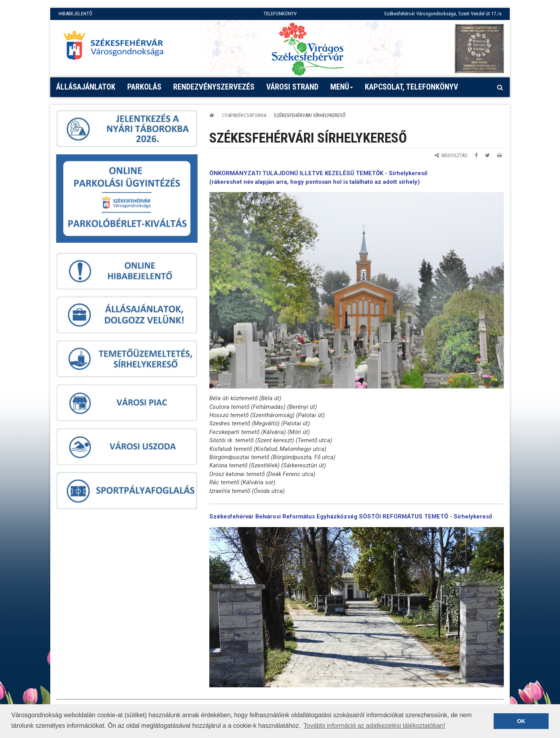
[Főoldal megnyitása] (117, 48)
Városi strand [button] (292, 87)
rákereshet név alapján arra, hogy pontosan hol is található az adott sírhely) (316, 182)
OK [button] (521, 721)
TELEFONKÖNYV (280, 14)
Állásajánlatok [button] (86, 87)
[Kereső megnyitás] (500, 87)
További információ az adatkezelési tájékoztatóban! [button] (374, 726)
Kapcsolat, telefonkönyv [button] (412, 87)
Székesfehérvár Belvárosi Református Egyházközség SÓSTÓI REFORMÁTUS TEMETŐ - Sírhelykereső (351, 516)
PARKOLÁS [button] (144, 87)
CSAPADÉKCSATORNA (244, 115)
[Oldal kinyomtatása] (500, 155)
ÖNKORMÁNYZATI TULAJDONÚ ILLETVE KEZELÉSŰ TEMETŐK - (299, 173)
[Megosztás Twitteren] (487, 155)
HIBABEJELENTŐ (75, 14)
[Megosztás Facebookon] (476, 155)
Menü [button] (342, 90)
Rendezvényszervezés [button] (214, 87)
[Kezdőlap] (212, 115)
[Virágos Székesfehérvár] (307, 49)
